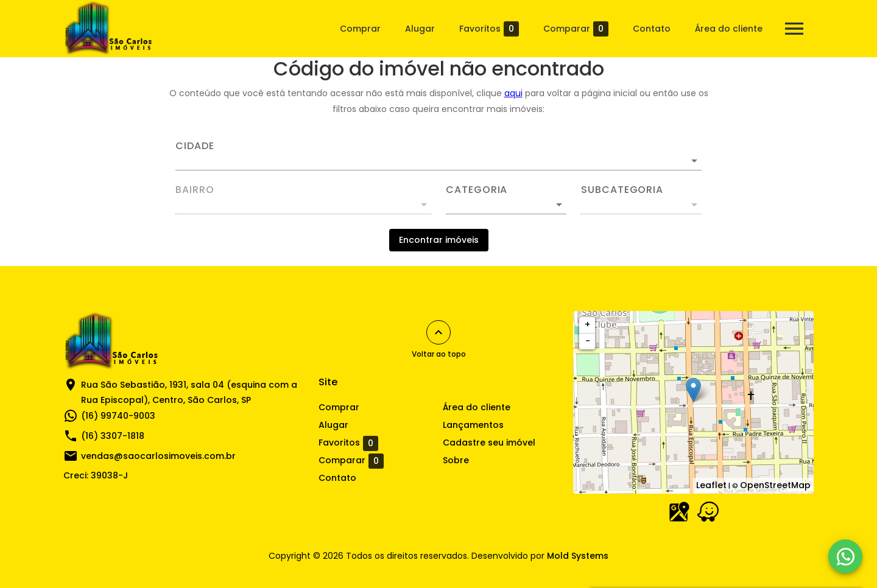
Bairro (195, 190)
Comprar (360, 29)
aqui (513, 93)
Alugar (420, 29)
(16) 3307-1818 (113, 436)
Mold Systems (578, 556)
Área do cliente (729, 29)
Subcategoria (622, 190)
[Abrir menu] (794, 29)
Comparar (576, 29)
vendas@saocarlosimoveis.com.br (158, 456)
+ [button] (587, 324)
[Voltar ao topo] (438, 332)
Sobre (456, 460)
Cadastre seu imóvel (489, 443)
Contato (652, 29)
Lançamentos (473, 425)
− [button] (588, 341)
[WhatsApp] (845, 556)
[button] (506, 205)
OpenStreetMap (775, 485)
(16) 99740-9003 (118, 416)
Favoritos (489, 29)
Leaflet (711, 485)
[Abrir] (694, 161)
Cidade (195, 146)
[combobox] (438, 156)
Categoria (477, 190)
